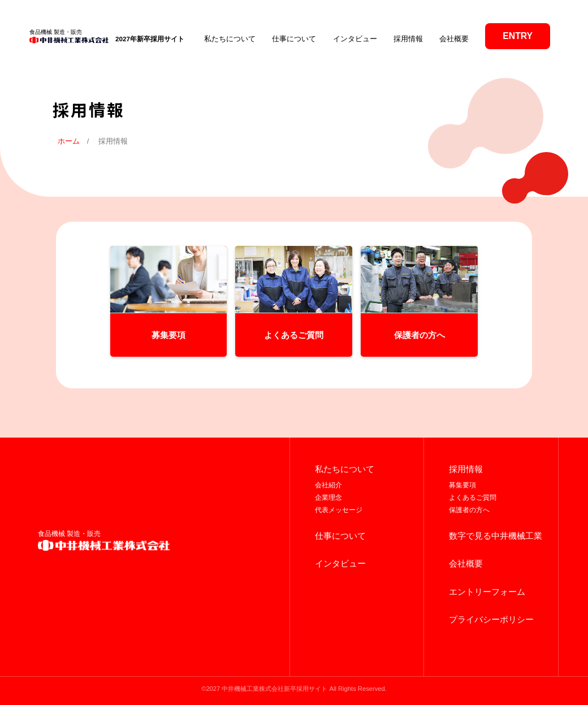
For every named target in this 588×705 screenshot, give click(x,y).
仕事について (294, 39)
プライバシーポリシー (491, 620)
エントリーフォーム (487, 592)
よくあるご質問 (473, 498)
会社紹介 (328, 485)
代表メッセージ (339, 510)
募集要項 (462, 485)
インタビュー (355, 39)
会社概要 (454, 39)
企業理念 (328, 498)
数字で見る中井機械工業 (496, 536)
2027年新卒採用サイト (150, 39)
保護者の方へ (469, 510)
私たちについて (230, 39)
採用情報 (408, 39)
